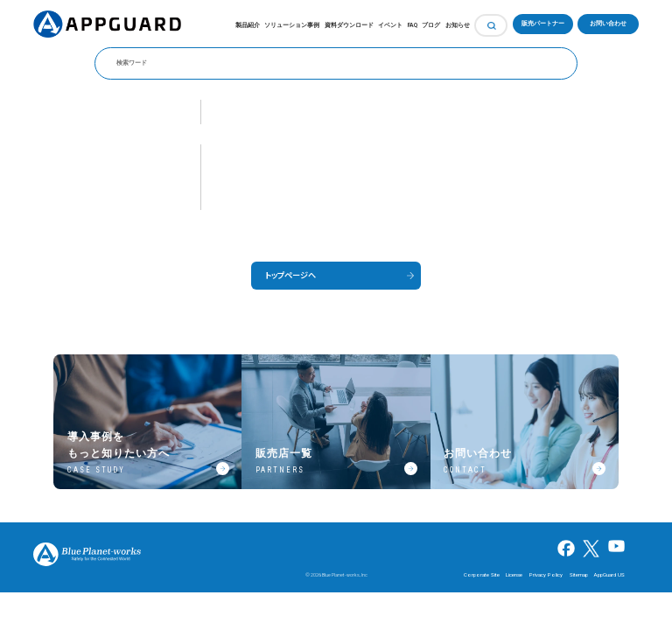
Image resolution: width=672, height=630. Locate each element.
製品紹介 (248, 25)
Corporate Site (482, 574)
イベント (390, 25)
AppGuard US (609, 574)
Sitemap (579, 574)
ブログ (431, 25)
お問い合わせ (608, 24)
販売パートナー (543, 24)
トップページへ (290, 275)
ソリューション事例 (292, 25)
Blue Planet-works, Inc (345, 574)
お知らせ (458, 25)
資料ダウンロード (349, 25)
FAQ (413, 25)
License (514, 574)
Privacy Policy (546, 574)
